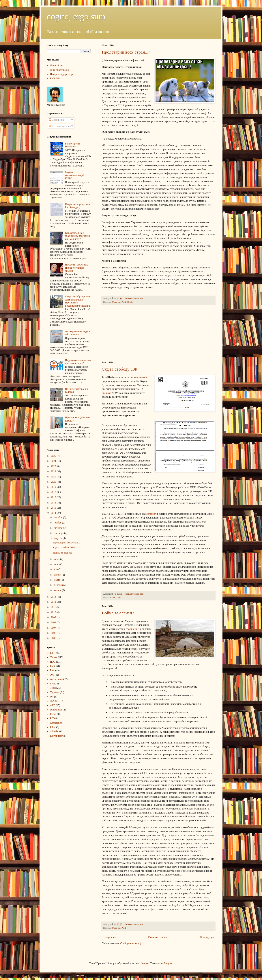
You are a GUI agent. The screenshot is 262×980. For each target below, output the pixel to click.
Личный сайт (57, 66)
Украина (116, 302)
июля (57, 559)
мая (56, 569)
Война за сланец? (118, 613)
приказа (106, 393)
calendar (54, 731)
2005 (54, 638)
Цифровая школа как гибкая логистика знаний (76, 268)
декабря (58, 518)
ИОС (53, 662)
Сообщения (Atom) (131, 943)
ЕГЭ (53, 718)
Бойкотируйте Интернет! (73, 145)
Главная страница (158, 937)
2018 (54, 492)
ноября (58, 523)
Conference (56, 723)
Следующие (109, 937)
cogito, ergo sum (76, 16)
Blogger (168, 963)
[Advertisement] (158, 333)
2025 (54, 456)
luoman (145, 963)
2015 (54, 508)
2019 (54, 487)
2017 (54, 497)
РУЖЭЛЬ (55, 79)
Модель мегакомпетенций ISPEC (75, 175)
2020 (54, 482)
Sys (52, 684)
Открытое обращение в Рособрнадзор (78, 206)
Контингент (57, 736)
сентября (59, 533)
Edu (52, 653)
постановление (139, 377)
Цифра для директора (62, 74)
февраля (59, 585)
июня (57, 564)
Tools (53, 688)
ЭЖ (114, 598)
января (58, 590)
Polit (124, 302)
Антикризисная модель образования (78, 333)
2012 (54, 602)
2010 (54, 612)
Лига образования (60, 70)
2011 (54, 607)
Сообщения (57, 120)
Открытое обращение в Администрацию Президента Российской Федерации (78, 301)
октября (58, 528)
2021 (54, 477)
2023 (54, 466)
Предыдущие (207, 937)
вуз (52, 697)
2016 (54, 503)
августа (58, 538)
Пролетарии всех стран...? (126, 52)
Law (119, 598)
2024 (54, 461)
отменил (151, 514)
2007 (54, 628)
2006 (54, 633)
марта (57, 580)
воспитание (56, 679)
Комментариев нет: (134, 298)
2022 (54, 471)
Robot (53, 714)
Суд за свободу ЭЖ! (120, 369)
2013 (54, 597)
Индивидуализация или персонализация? (78, 362)
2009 (54, 617)
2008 (54, 623)
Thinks (130, 302)
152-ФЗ (54, 701)
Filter (53, 727)
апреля (58, 575)
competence (56, 710)
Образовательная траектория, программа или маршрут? (78, 236)
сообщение (132, 629)
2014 (54, 513)
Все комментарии (60, 126)
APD (53, 705)
